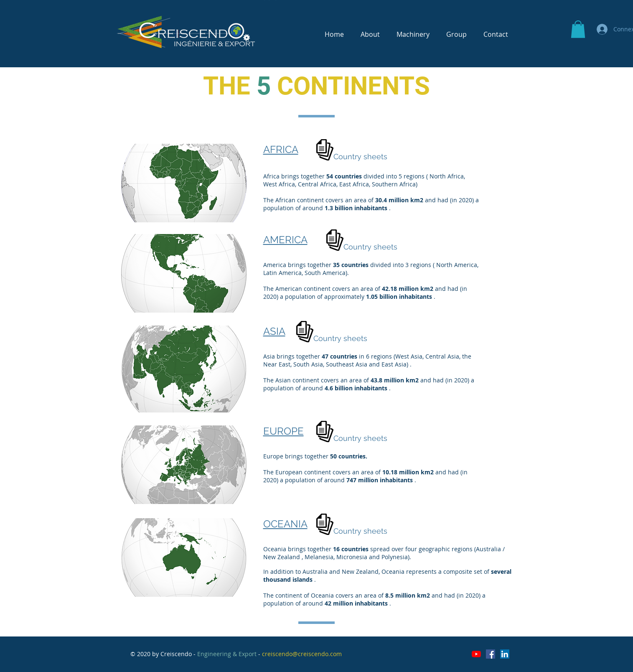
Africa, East (336, 184)
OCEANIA (285, 524)
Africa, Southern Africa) (385, 184)
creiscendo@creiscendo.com (302, 654)
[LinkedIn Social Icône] (505, 654)
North (438, 176)
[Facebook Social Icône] (491, 654)
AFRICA (281, 149)
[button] (578, 29)
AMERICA (285, 240)
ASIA (274, 331)
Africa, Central (299, 184)
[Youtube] (476, 654)
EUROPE (283, 431)
